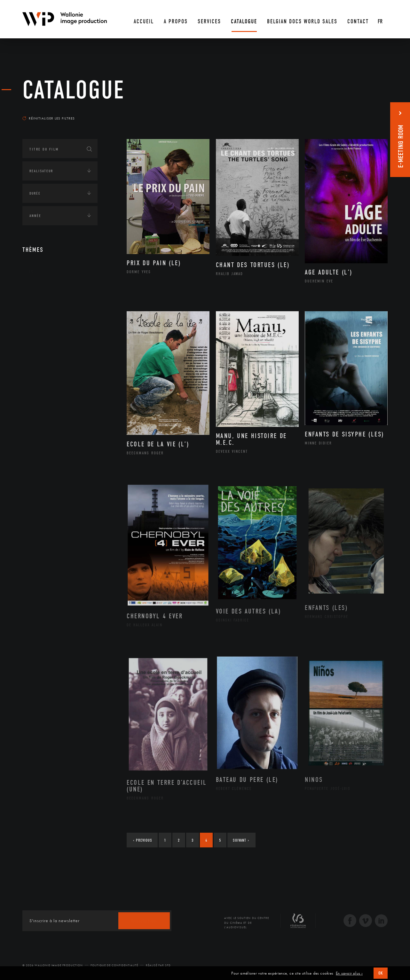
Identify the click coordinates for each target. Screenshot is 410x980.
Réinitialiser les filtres (49, 118)
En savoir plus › (349, 973)
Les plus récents (372, 112)
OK (381, 973)
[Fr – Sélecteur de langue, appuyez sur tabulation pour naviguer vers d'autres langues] (381, 19)
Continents (40, 291)
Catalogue (74, 90)
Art (32, 271)
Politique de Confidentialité (114, 965)
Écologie (38, 311)
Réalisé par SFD (158, 965)
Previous (143, 840)
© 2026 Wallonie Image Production (53, 965)
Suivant (241, 840)
